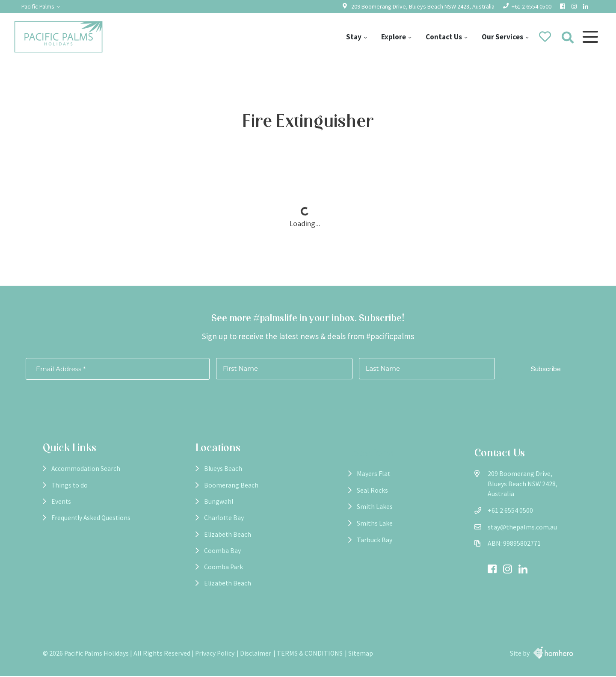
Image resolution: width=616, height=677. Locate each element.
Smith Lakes (348, 507)
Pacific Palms (38, 6)
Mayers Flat (347, 474)
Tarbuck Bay (348, 540)
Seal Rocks (346, 490)
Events (61, 507)
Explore (393, 37)
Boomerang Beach (218, 490)
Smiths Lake (348, 523)
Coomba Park (210, 573)
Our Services (502, 37)
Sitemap (361, 655)
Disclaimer (256, 655)
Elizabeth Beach (215, 540)
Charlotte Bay (211, 523)
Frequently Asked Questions (92, 523)
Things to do (70, 490)
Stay (353, 37)
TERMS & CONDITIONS (310, 655)
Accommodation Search (86, 474)
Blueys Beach (210, 474)
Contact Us (443, 37)
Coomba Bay (209, 556)
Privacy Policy (215, 655)
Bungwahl (206, 507)
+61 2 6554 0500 (532, 6)
